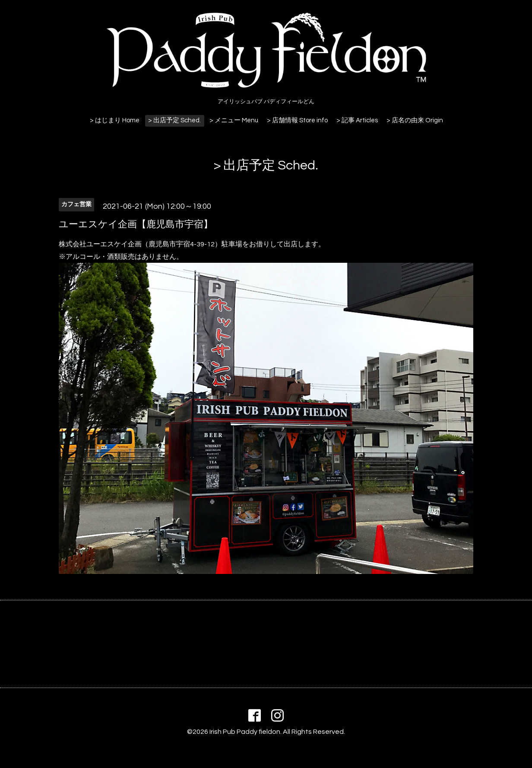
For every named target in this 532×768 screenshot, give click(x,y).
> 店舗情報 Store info (297, 120)
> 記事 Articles (357, 120)
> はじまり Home (115, 120)
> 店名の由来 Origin (415, 120)
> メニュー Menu (234, 120)
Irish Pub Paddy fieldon (245, 732)
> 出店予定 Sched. (174, 120)
